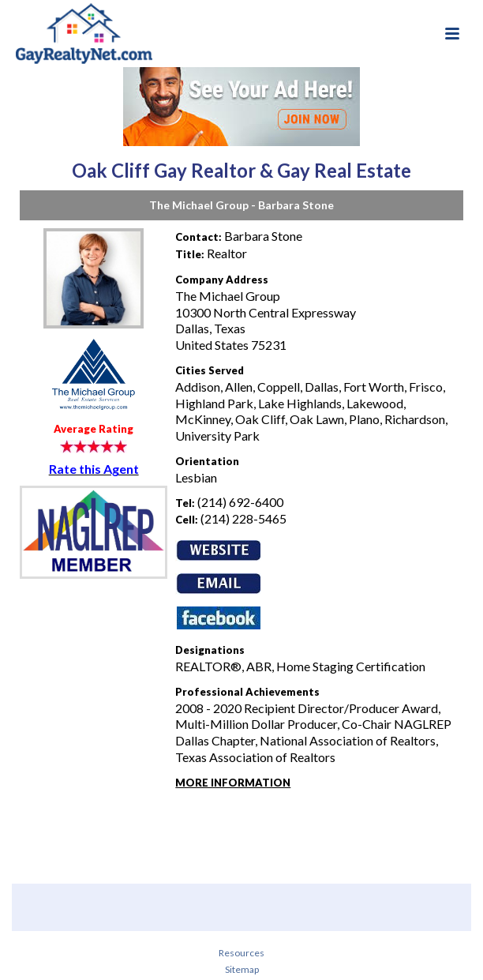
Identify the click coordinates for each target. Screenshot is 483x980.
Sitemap (242, 969)
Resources (241, 953)
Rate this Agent (94, 469)
